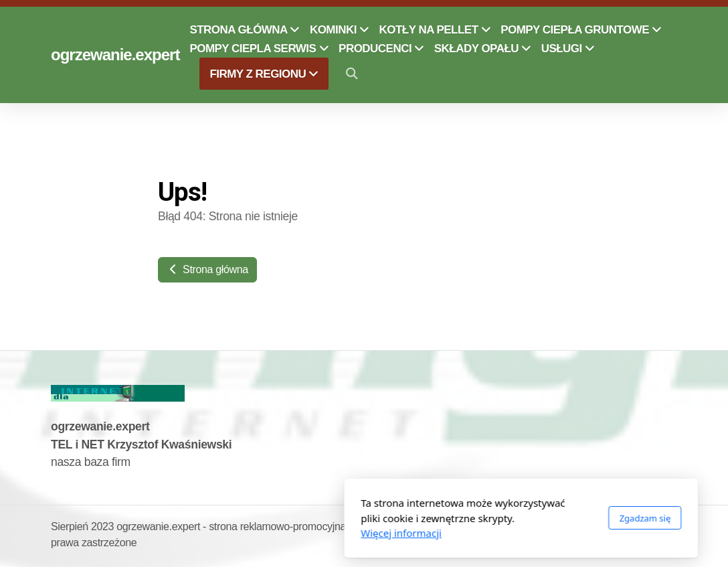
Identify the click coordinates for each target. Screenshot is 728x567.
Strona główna (207, 269)
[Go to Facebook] (647, 529)
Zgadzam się (488, 518)
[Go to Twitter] (667, 529)
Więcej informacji (245, 533)
